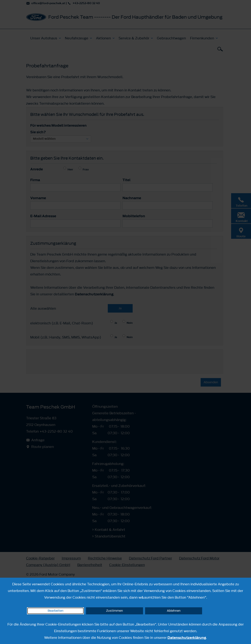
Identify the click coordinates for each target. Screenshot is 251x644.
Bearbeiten (56, 611)
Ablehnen (174, 611)
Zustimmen (115, 611)
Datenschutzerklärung (187, 638)
